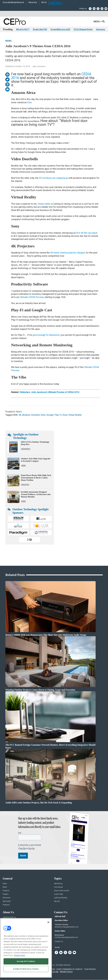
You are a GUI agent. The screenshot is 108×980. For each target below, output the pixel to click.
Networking (58, 884)
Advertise (33, 2)
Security (57, 901)
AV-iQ (44, 2)
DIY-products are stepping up (53, 178)
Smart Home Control (62, 891)
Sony (65, 415)
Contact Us (59, 941)
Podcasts (6, 905)
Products (6, 891)
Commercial (58, 887)
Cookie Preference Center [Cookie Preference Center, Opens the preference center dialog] (26, 969)
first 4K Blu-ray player (87, 233)
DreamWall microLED (60, 29)
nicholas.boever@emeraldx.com (66, 938)
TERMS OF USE (53, 972)
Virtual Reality (75, 415)
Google (50, 415)
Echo (30, 102)
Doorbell (35, 415)
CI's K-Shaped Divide (83, 29)
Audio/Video (58, 894)
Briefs (5, 887)
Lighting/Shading (61, 898)
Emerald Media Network (13, 2)
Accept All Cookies (26, 961)
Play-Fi (58, 415)
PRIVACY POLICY (66, 972)
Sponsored (7, 901)
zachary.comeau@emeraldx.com (67, 927)
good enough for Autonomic (46, 335)
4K (20, 415)
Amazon (26, 415)
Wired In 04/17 (23, 29)
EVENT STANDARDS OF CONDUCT (70, 969)
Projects (25, 485)
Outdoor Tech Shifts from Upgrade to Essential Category (36, 460)
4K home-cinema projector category (68, 253)
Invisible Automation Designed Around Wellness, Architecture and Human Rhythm (36, 494)
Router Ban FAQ (40, 29)
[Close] (48, 922)
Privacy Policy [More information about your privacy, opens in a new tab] (19, 955)
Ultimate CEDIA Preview (32, 297)
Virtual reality (44, 204)
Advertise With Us (9, 917)
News (8, 41)
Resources (26, 449)
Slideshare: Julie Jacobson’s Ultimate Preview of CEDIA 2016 (49, 392)
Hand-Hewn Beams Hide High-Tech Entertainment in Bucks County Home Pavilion (36, 478)
